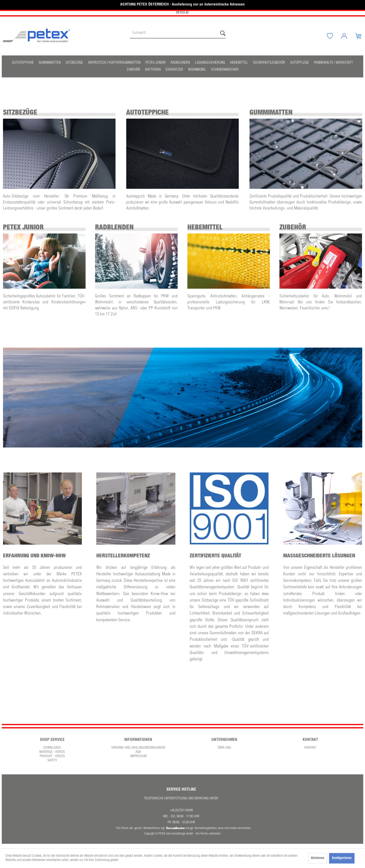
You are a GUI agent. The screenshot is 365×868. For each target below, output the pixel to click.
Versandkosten (175, 828)
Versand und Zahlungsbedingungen (138, 748)
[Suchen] (222, 33)
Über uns (224, 748)
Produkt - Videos (52, 756)
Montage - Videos (52, 752)
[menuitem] (178, 36)
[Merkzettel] (334, 36)
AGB (138, 752)
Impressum (138, 756)
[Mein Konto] (348, 36)
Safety (52, 761)
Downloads (52, 748)
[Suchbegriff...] (178, 33)
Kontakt (310, 748)
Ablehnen (318, 858)
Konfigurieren (342, 858)
